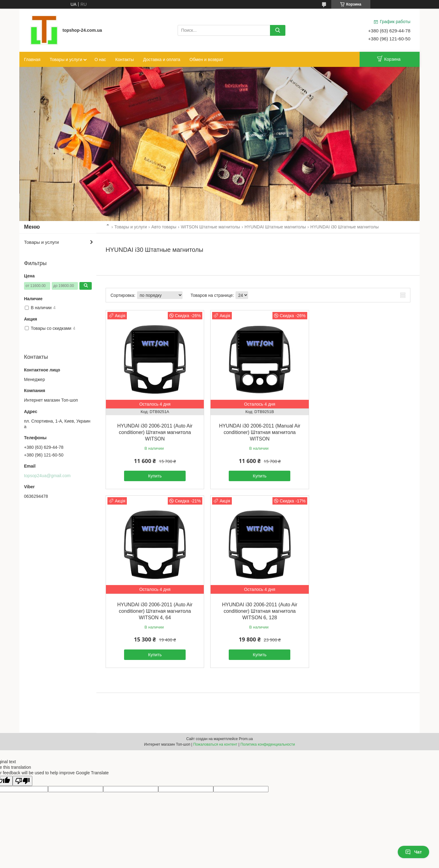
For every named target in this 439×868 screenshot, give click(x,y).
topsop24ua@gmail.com (47, 476)
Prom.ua (246, 736)
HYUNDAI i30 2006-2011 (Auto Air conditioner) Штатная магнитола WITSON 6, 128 (154, 609)
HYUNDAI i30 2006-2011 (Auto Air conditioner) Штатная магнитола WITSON (154, 431)
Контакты (124, 59)
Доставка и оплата (162, 59)
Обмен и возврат (207, 59)
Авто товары (164, 227)
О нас (100, 59)
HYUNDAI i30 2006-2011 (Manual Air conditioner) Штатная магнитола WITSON (258, 431)
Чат (413, 852)
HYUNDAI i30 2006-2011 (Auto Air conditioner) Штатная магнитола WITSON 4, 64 (361, 425)
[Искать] (278, 30)
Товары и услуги (66, 59)
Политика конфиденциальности (268, 742)
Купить (154, 475)
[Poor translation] (22, 778)
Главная (32, 59)
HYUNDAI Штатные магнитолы (275, 227)
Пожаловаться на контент (215, 742)
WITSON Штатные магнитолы (210, 227)
